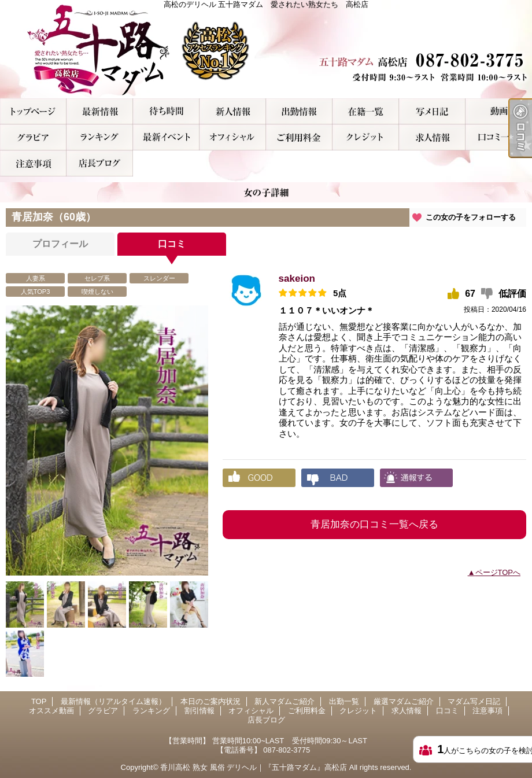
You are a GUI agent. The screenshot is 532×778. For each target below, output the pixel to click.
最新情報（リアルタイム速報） (100, 111)
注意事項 (33, 163)
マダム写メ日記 (432, 111)
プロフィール (60, 244)
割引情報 (166, 137)
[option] (107, 440)
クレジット (366, 137)
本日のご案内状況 (166, 111)
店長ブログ (100, 163)
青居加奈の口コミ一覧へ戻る (374, 524)
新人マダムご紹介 (233, 111)
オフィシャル (233, 137)
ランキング (100, 137)
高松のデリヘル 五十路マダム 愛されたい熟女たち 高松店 (266, 49)
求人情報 (432, 137)
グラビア (33, 137)
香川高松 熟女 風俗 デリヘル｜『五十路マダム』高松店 (254, 767)
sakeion (297, 279)
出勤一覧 (299, 111)
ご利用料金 (299, 137)
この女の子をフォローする (471, 217)
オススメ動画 (499, 111)
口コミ (499, 137)
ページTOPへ (498, 572)
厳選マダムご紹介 (366, 111)
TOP (33, 111)
